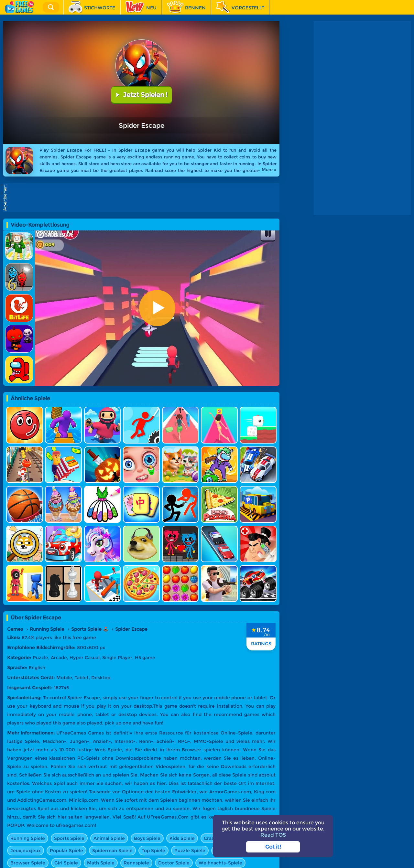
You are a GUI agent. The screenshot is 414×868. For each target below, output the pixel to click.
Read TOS (273, 835)
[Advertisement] (143, 198)
